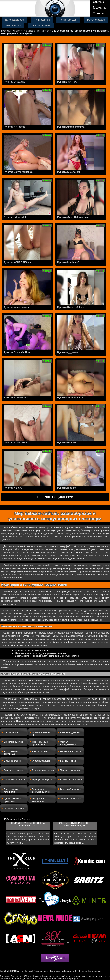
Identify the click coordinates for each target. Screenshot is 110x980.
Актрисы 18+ (72, 971)
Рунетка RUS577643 (15, 443)
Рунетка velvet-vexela (16, 307)
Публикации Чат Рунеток (36, 31)
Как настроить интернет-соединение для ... (75, 824)
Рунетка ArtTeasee (14, 127)
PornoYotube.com (96, 20)
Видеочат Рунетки (11, 31)
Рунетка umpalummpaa (71, 127)
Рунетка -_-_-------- (68, 352)
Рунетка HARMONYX (16, 397)
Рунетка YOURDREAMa (17, 262)
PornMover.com (42, 20)
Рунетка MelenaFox (69, 172)
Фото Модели (57, 971)
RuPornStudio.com (15, 20)
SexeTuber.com (13, 25)
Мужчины (100, 8)
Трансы (98, 13)
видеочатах (90, 556)
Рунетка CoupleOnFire (17, 352)
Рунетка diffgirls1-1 (15, 217)
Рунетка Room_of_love (71, 307)
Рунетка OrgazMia (14, 82)
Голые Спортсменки (91, 971)
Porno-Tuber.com (69, 20)
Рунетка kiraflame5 (68, 262)
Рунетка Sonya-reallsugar (18, 172)
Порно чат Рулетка (41, 25)
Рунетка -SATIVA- (67, 82)
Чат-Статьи (26, 971)
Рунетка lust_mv (67, 488)
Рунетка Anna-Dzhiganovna (73, 217)
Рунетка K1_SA (13, 488)
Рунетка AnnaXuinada (70, 397)
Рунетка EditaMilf (67, 443)
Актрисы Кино (41, 971)
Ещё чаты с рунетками (55, 497)
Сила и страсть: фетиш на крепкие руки (28, 824)
